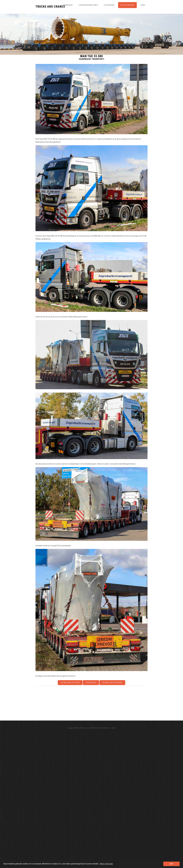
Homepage (68, 5)
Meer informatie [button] (106, 864)
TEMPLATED (79, 728)
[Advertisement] (106, 703)
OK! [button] (171, 864)
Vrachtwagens (127, 5)
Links (143, 5)
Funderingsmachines (88, 5)
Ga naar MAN (91, 683)
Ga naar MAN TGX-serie (70, 683)
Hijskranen (109, 5)
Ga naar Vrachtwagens (112, 683)
